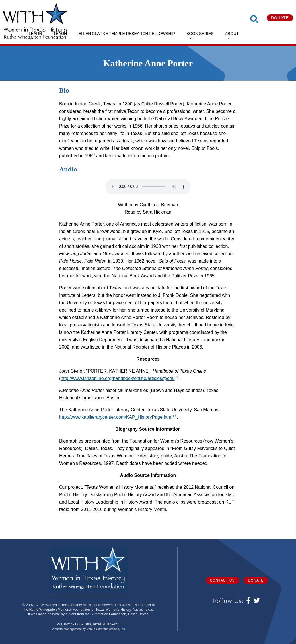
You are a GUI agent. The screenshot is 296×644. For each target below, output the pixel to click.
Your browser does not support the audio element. (148, 187)
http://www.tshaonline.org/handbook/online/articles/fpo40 (120, 378)
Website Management (67, 629)
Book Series (200, 34)
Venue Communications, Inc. (106, 629)
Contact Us (222, 580)
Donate (280, 18)
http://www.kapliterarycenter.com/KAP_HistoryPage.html (118, 417)
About (232, 34)
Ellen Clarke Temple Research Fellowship (127, 34)
